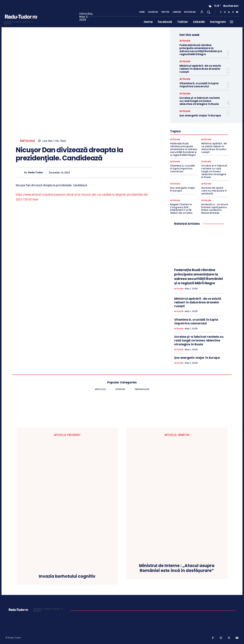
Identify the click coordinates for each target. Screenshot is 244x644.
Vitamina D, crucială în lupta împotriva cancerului (199, 85)
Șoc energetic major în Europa (200, 115)
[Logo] (21, 22)
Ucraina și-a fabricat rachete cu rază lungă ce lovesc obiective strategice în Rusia (200, 101)
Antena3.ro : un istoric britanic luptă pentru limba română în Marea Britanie (215, 209)
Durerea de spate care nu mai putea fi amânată (214, 191)
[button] (209, 12)
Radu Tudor (36, 173)
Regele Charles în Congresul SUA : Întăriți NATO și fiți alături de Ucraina (181, 209)
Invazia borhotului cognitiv (67, 576)
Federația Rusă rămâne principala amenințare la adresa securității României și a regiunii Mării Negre (201, 50)
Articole (27, 141)
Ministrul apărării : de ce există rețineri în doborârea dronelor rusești (200, 69)
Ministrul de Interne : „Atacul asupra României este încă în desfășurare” (177, 568)
